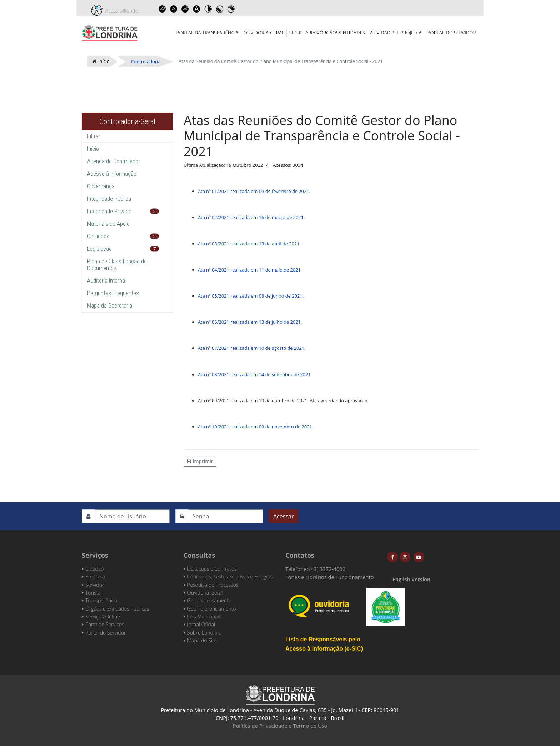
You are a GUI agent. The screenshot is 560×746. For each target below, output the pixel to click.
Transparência (101, 600)
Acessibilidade (120, 11)
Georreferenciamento (211, 609)
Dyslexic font (197, 9)
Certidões (98, 236)
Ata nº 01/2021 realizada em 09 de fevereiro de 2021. (254, 191)
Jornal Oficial (201, 624)
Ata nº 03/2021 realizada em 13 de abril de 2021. (249, 244)
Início (93, 149)
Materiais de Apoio (108, 224)
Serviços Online (103, 616)
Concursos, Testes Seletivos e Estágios (230, 576)
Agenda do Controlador (114, 161)
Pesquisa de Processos (213, 585)
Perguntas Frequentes (113, 293)
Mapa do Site (202, 640)
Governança (101, 186)
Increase (162, 9)
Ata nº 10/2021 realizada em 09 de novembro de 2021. (256, 427)
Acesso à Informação (112, 174)
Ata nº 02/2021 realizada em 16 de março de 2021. (251, 217)
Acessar (283, 516)
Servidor (95, 585)
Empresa (95, 576)
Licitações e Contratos (212, 569)
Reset (185, 9)
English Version (411, 579)
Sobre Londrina (204, 633)
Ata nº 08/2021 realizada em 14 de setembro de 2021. (255, 374)
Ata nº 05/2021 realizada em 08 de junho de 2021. (251, 296)
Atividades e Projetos (396, 33)
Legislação (99, 249)
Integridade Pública (109, 199)
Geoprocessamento (209, 600)
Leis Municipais (204, 616)
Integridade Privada (109, 211)
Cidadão (95, 569)
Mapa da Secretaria (110, 306)
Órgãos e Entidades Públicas (117, 609)
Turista (93, 593)
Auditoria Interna (106, 281)
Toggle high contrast (208, 9)
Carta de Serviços (105, 624)
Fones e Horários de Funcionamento (330, 577)
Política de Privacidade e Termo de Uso (280, 726)
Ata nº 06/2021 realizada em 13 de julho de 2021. (250, 322)
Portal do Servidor (452, 33)
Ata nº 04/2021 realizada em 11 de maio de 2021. (250, 270)
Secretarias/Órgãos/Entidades (327, 33)
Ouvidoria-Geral (264, 33)
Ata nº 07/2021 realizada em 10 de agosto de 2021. (252, 348)
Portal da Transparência (207, 33)
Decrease (174, 9)
